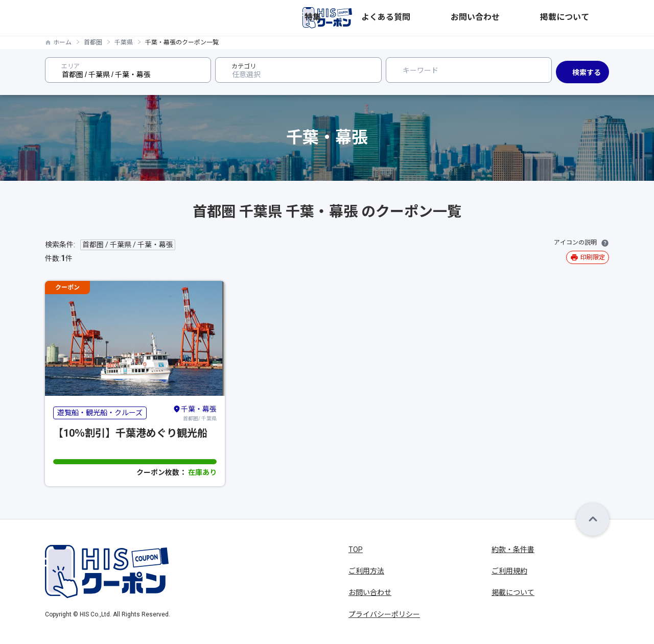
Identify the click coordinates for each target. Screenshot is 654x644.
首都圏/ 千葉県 (195, 413)
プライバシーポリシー (384, 614)
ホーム (62, 42)
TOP (356, 550)
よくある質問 (477, 18)
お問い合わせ (532, 18)
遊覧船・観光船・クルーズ (100, 413)
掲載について (588, 18)
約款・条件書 (513, 550)
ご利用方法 (366, 571)
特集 (436, 18)
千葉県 (124, 42)
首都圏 (93, 42)
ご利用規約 (509, 571)
